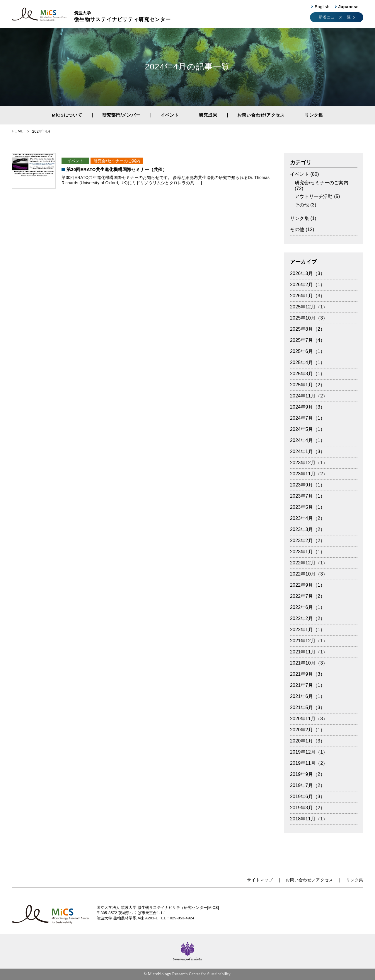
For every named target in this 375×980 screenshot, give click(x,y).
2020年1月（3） (307, 741)
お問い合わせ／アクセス (309, 880)
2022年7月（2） (307, 596)
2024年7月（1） (307, 418)
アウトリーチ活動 (314, 196)
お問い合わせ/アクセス (261, 115)
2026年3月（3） (307, 273)
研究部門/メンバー (121, 115)
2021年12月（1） (309, 641)
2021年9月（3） (307, 674)
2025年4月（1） (307, 362)
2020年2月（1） (307, 730)
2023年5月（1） (307, 507)
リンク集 (314, 115)
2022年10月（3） (309, 574)
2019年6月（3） (307, 797)
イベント (170, 115)
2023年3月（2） (307, 529)
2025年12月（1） (309, 307)
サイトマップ (260, 880)
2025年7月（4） (307, 340)
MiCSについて (67, 115)
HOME (18, 131)
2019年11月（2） (309, 763)
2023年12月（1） (309, 463)
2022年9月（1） (307, 585)
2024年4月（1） (307, 440)
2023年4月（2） (307, 518)
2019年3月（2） (307, 808)
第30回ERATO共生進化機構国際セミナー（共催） (117, 169)
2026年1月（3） (307, 296)
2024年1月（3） (307, 451)
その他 (302, 205)
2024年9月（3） (307, 407)
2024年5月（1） (307, 429)
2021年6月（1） (307, 696)
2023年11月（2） (309, 474)
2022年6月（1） (307, 607)
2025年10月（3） (309, 318)
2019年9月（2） (307, 774)
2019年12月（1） (309, 752)
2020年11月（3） (309, 719)
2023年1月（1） (307, 552)
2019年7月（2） (307, 785)
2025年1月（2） (307, 385)
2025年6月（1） (307, 351)
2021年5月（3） (307, 707)
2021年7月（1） (307, 685)
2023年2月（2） (307, 541)
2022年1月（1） (307, 630)
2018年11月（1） (309, 819)
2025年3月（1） (307, 374)
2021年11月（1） (309, 652)
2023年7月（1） (307, 496)
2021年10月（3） (309, 663)
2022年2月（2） (307, 618)
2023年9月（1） (307, 485)
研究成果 (208, 115)
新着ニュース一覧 (335, 17)
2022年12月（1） (309, 563)
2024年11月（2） (309, 396)
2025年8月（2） (307, 329)
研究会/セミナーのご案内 (117, 161)
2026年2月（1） (307, 285)
